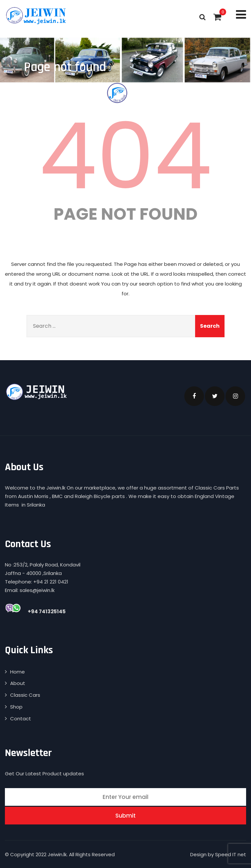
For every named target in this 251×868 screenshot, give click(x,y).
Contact (21, 719)
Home (17, 672)
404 (125, 156)
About (18, 683)
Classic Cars (25, 695)
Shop (16, 707)
